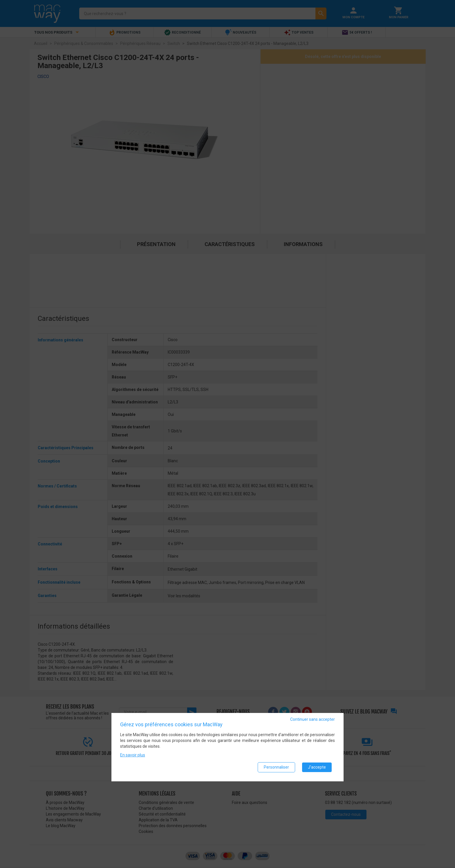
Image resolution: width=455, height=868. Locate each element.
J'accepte (317, 767)
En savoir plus (133, 755)
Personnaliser (276, 767)
